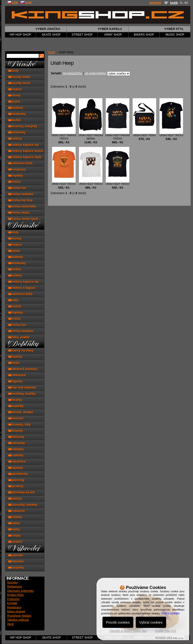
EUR (26, 3)
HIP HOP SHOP (20, 35)
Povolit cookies (118, 622)
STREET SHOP (82, 35)
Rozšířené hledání (19, 616)
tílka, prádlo (19, 337)
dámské (16, 561)
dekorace (17, 375)
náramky (17, 443)
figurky (15, 381)
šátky (14, 523)
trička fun (17, 188)
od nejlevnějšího (95, 73)
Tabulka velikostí (18, 620)
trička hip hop (20, 200)
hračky (15, 400)
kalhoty (16, 108)
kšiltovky (17, 132)
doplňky (16, 567)
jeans (14, 101)
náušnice (17, 461)
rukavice (17, 511)
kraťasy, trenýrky (23, 126)
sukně (15, 306)
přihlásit (155, 3)
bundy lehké (19, 77)
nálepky (16, 449)
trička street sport (23, 219)
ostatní (15, 542)
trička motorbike (22, 206)
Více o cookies (170, 613)
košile (15, 120)
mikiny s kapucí (22, 288)
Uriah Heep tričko (171, 135)
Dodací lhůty (15, 595)
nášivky (16, 455)
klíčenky (16, 437)
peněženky (18, 474)
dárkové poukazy (23, 369)
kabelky (16, 406)
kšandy (16, 431)
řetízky (15, 517)
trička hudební (21, 194)
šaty (13, 300)
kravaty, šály (19, 424)
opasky (16, 468)
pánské (16, 555)
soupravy (17, 169)
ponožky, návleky (23, 505)
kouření (16, 418)
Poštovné (13, 599)
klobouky (17, 114)
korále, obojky (21, 412)
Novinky (12, 583)
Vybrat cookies (151, 622)
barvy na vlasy (21, 350)
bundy (15, 238)
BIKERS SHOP (144, 35)
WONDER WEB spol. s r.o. (169, 638)
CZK (13, 3)
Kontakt (12, 603)
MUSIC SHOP (175, 35)
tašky (14, 529)
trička (14, 182)
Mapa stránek (16, 611)
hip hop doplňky (22, 387)
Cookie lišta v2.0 (165, 631)
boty (14, 71)
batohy (15, 357)
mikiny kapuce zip (24, 145)
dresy (14, 95)
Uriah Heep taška (145, 135)
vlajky (15, 535)
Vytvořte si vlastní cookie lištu (128, 631)
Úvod (51, 52)
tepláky (16, 175)
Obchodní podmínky (20, 591)
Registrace (14, 607)
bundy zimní (19, 83)
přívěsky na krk (22, 492)
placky (15, 498)
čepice (15, 89)
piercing (16, 480)
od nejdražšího (72, 73)
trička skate (19, 212)
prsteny (16, 486)
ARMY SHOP (113, 35)
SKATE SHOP (51, 35)
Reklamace (15, 587)
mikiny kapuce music (26, 151)
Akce (10, 624)
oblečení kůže (20, 163)
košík (174, 3)
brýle (14, 363)
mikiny (15, 138)
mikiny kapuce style (25, 157)
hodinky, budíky (22, 394)
